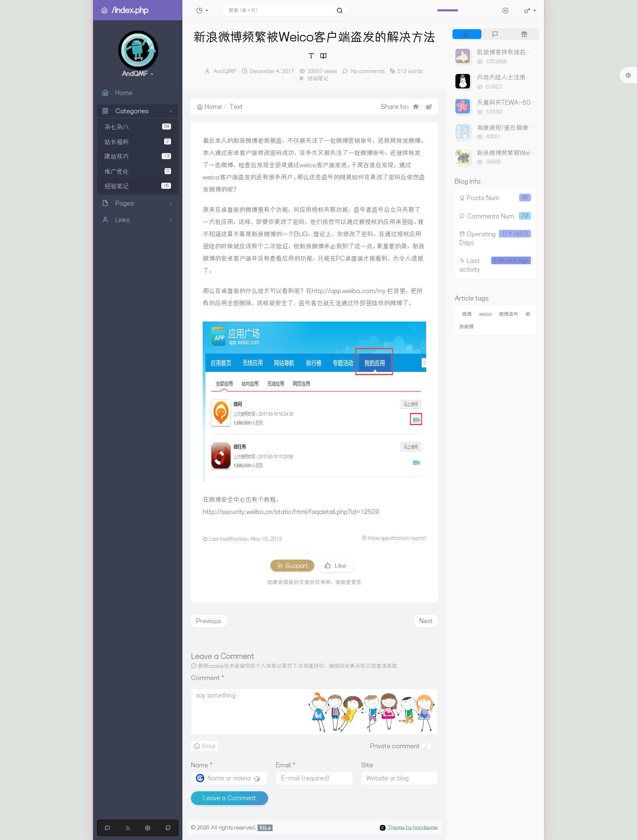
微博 (467, 314)
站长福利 (138, 142)
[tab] (466, 34)
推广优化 (138, 172)
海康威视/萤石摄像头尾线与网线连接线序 (533, 128)
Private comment (395, 746)
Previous (209, 621)
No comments (367, 71)
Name (202, 765)
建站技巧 (138, 157)
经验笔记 (138, 186)
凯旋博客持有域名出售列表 (513, 52)
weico (485, 314)
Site (367, 765)
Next (426, 621)
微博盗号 (509, 314)
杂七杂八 (138, 127)
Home (209, 107)
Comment (208, 678)
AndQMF (225, 71)
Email (286, 765)
